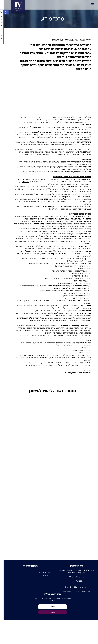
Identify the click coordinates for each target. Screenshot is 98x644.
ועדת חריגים (41, 572)
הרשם (49, 612)
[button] (2, 12)
